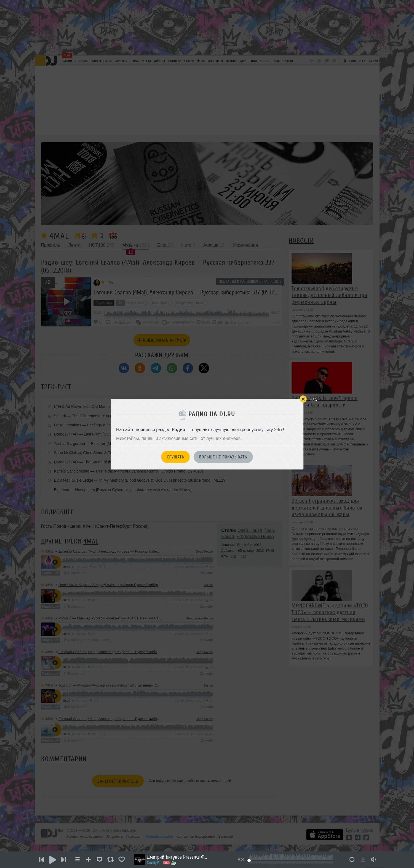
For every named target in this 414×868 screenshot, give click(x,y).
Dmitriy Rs (154, 863)
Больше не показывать (223, 457)
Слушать (176, 457)
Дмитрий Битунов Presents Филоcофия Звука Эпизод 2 (177, 857)
